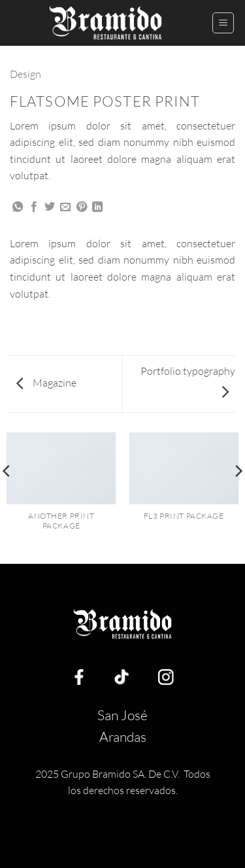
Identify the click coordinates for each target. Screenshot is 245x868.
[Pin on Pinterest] (82, 207)
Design (25, 74)
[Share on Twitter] (50, 207)
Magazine (46, 383)
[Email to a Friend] (65, 207)
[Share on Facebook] (34, 207)
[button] (223, 23)
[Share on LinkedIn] (97, 207)
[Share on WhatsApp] (18, 207)
